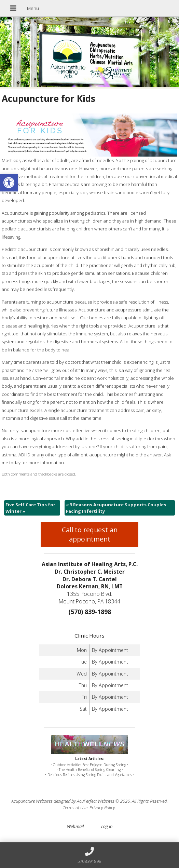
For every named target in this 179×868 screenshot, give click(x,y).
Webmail (75, 826)
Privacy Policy (102, 807)
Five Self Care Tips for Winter (30, 508)
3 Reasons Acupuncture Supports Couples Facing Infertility (116, 508)
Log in (107, 826)
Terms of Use (75, 807)
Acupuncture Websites (32, 801)
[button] (9, 183)
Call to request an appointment (90, 534)
